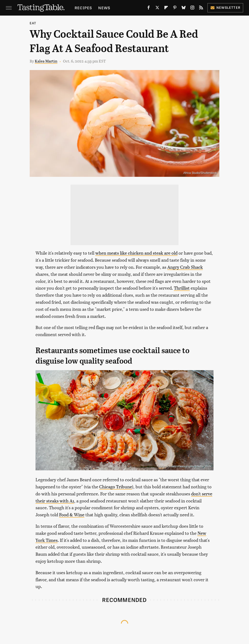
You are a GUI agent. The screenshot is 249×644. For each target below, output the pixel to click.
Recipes (83, 8)
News (104, 8)
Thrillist (182, 288)
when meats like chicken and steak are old (136, 253)
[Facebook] (149, 9)
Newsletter (225, 7)
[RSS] (201, 9)
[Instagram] (192, 9)
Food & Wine (72, 514)
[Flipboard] (166, 9)
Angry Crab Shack (185, 267)
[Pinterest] (175, 9)
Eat (33, 23)
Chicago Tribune (116, 487)
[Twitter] (157, 9)
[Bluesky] (184, 9)
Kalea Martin (46, 61)
